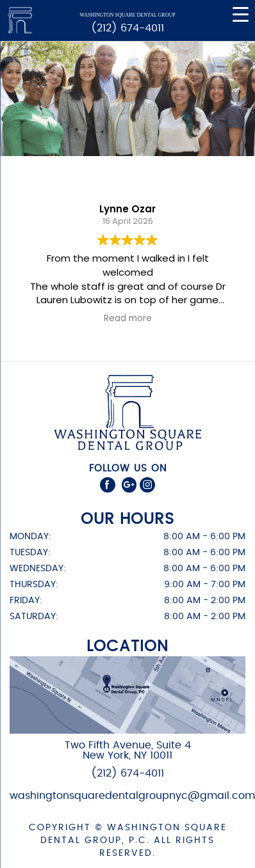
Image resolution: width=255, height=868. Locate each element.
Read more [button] (128, 319)
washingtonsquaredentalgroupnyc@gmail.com (132, 796)
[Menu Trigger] (241, 14)
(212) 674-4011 (128, 28)
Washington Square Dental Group (127, 15)
